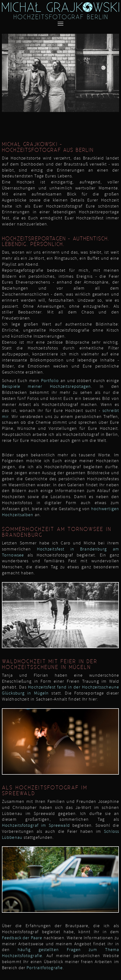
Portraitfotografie (45, 968)
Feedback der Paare (22, 938)
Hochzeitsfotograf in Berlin (90, 434)
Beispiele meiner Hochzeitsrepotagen (46, 386)
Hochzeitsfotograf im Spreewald (36, 825)
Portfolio (50, 381)
